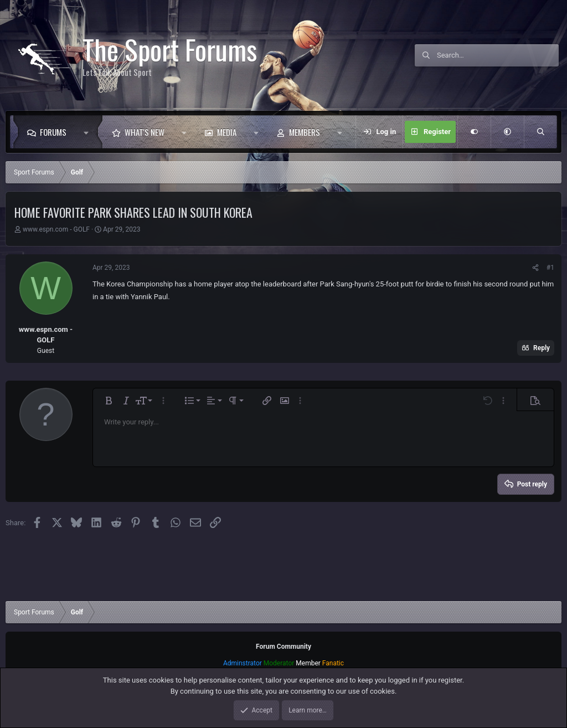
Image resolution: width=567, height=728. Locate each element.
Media (227, 132)
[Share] (535, 268)
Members (305, 132)
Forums (53, 132)
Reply (542, 348)
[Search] (498, 55)
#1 (550, 268)
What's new (145, 132)
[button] (89, 132)
